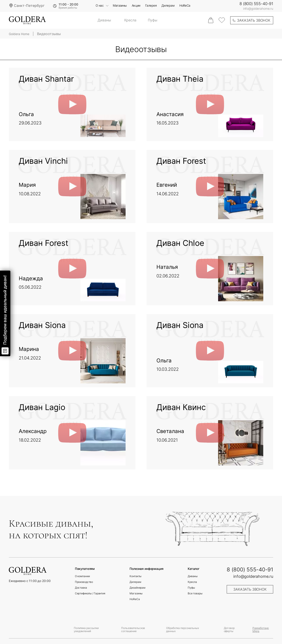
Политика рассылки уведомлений (86, 630)
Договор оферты (229, 630)
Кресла (130, 20)
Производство (84, 582)
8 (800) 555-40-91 (256, 4)
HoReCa (185, 6)
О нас (100, 6)
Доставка (81, 588)
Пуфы (153, 20)
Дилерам (168, 6)
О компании (82, 576)
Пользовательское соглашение (133, 630)
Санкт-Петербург (29, 6)
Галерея (151, 6)
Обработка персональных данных (182, 630)
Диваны (104, 20)
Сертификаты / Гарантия (90, 593)
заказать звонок (254, 20)
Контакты (135, 576)
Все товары (195, 593)
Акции (136, 6)
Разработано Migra (261, 630)
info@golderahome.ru (258, 9)
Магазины (120, 6)
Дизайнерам (137, 588)
